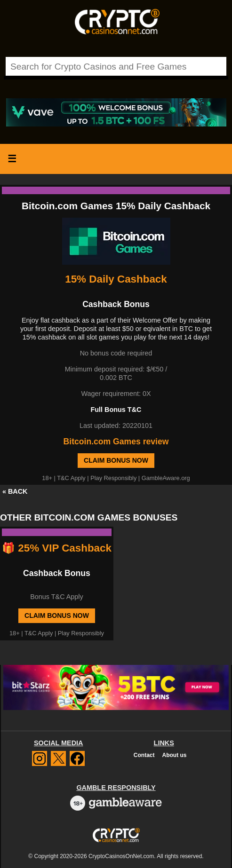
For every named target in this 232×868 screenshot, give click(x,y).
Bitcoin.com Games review (116, 442)
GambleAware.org (166, 478)
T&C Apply (71, 478)
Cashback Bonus (57, 573)
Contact (144, 755)
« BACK (15, 491)
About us (175, 755)
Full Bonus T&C (116, 410)
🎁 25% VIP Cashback (57, 548)
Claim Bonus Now (116, 460)
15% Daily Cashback (116, 279)
